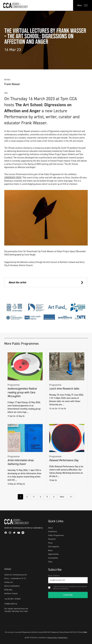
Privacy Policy (53, 638)
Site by (83, 632)
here (70, 181)
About (50, 528)
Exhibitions (53, 531)
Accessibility (53, 558)
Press (50, 543)
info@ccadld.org (11, 604)
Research (52, 539)
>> (71, 497)
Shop (50, 562)
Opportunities (53, 554)
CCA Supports (54, 547)
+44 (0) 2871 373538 (12, 599)
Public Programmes (56, 535)
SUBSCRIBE (68, 595)
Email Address (54, 576)
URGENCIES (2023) (13, 178)
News (50, 550)
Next (62, 497)
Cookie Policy (63, 638)
